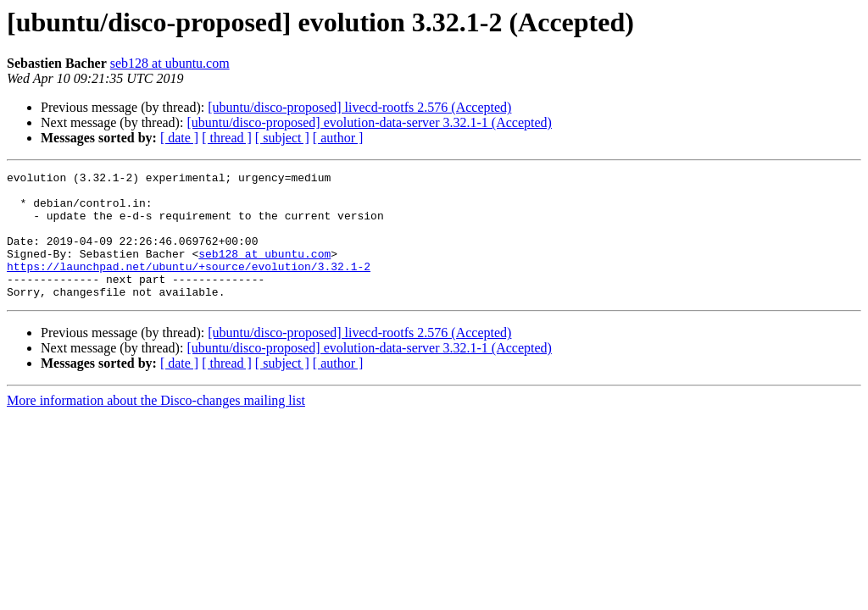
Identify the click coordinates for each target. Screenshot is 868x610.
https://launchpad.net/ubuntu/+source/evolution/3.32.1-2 (189, 286)
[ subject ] (282, 138)
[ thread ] (227, 138)
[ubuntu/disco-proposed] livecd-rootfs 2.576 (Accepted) (359, 107)
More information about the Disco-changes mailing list (156, 426)
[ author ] (338, 138)
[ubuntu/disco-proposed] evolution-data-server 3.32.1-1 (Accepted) (369, 122)
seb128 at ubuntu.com (170, 63)
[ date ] (179, 138)
